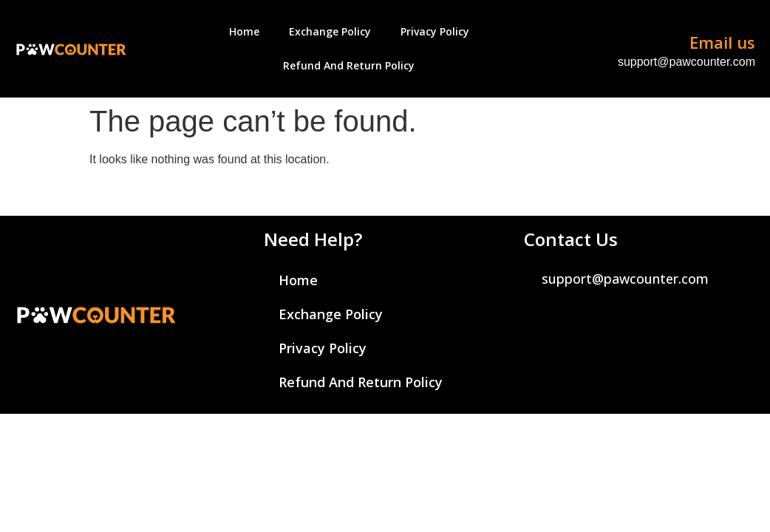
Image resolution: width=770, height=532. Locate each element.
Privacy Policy (435, 31)
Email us (722, 42)
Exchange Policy (330, 31)
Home (244, 31)
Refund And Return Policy (349, 65)
